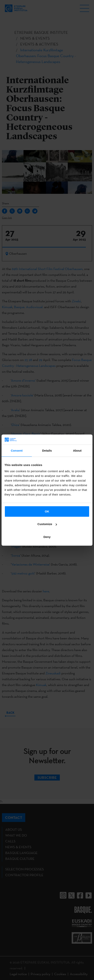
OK (47, 511)
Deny (47, 537)
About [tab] (77, 451)
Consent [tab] (17, 451)
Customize (47, 524)
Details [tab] (47, 451)
